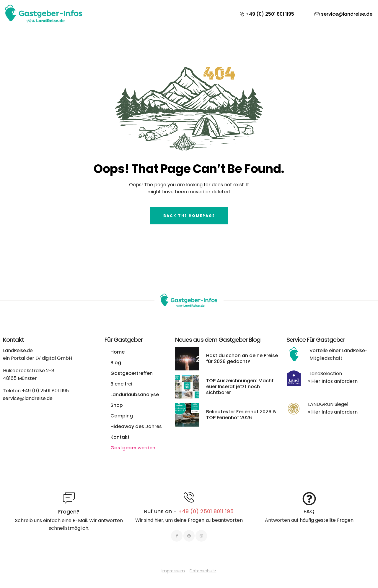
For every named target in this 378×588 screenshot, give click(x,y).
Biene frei (121, 384)
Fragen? (69, 512)
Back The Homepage (189, 216)
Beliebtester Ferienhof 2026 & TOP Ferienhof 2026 (241, 415)
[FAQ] (309, 499)
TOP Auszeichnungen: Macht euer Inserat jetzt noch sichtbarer (240, 387)
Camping (122, 416)
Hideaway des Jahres (136, 426)
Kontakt (120, 437)
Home (118, 352)
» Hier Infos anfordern (333, 381)
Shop (117, 405)
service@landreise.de (28, 398)
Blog (116, 363)
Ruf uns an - (189, 511)
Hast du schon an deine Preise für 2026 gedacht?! (242, 358)
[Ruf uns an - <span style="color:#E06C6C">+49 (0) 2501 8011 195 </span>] (189, 497)
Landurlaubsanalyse (135, 395)
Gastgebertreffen (132, 373)
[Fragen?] (69, 498)
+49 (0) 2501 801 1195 (45, 391)
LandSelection (326, 374)
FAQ (309, 511)
